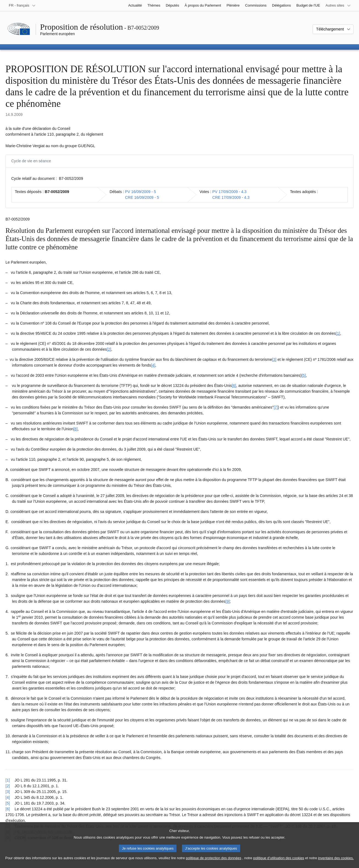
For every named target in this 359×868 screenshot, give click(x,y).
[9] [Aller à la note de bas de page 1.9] (228, 601)
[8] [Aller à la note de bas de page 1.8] (75, 429)
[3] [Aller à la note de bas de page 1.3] (274, 359)
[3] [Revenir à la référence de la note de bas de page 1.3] (8, 792)
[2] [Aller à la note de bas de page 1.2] (109, 349)
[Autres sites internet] (338, 5)
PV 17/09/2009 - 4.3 (230, 192)
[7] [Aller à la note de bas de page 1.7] (276, 407)
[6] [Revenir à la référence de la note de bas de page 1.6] (8, 809)
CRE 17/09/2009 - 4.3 (231, 197)
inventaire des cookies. (336, 865)
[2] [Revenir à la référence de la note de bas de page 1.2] (8, 786)
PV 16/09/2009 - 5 (140, 192)
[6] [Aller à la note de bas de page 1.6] (234, 386)
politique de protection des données (214, 865)
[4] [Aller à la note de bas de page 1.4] (153, 365)
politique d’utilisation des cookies (279, 865)
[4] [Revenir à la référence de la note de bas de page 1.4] (8, 797)
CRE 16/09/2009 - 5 (142, 197)
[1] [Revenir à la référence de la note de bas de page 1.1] (8, 780)
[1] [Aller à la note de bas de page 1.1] (338, 333)
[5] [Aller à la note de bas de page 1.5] (304, 375)
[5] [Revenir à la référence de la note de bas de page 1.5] (8, 803)
